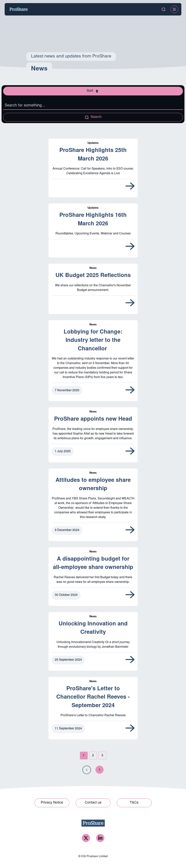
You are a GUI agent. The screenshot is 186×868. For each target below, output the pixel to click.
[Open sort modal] (93, 91)
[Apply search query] (93, 117)
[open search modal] (164, 9)
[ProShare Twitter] (86, 838)
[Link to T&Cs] (134, 803)
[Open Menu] (174, 9)
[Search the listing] (93, 106)
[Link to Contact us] (93, 803)
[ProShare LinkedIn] (100, 838)
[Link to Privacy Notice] (52, 803)
